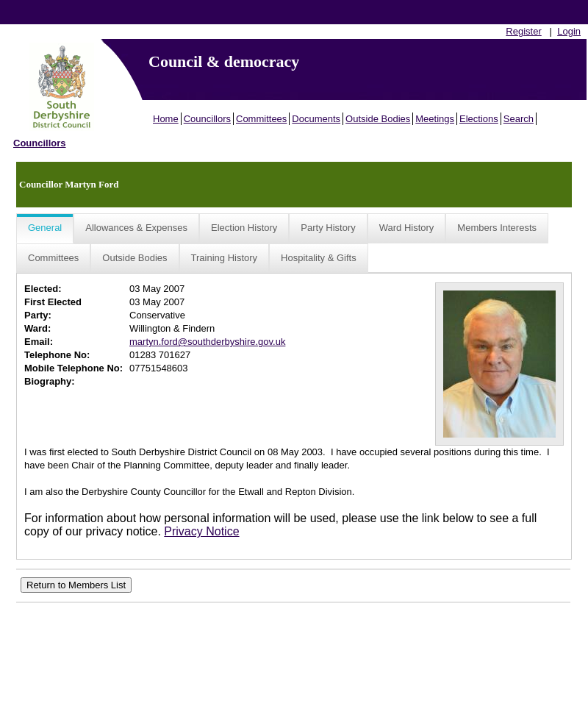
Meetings (435, 119)
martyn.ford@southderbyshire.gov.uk (207, 342)
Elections (479, 119)
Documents (316, 119)
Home (166, 119)
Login (569, 31)
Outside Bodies (378, 119)
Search (519, 119)
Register (523, 31)
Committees (261, 119)
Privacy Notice (201, 531)
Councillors (207, 119)
